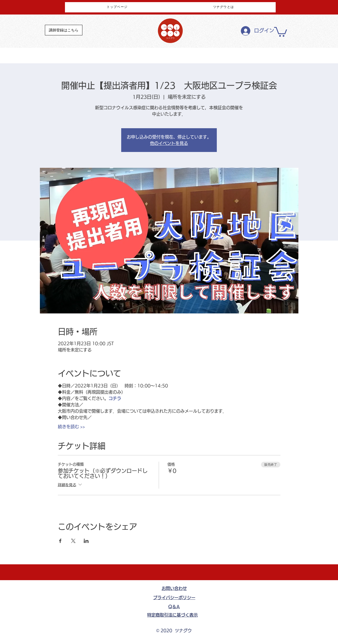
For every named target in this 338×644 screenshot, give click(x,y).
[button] (281, 31)
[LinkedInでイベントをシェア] (86, 541)
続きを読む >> (71, 427)
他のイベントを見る (169, 143)
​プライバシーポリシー (174, 598)
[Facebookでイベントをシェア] (60, 541)
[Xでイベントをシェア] (73, 541)
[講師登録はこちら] (64, 30)
